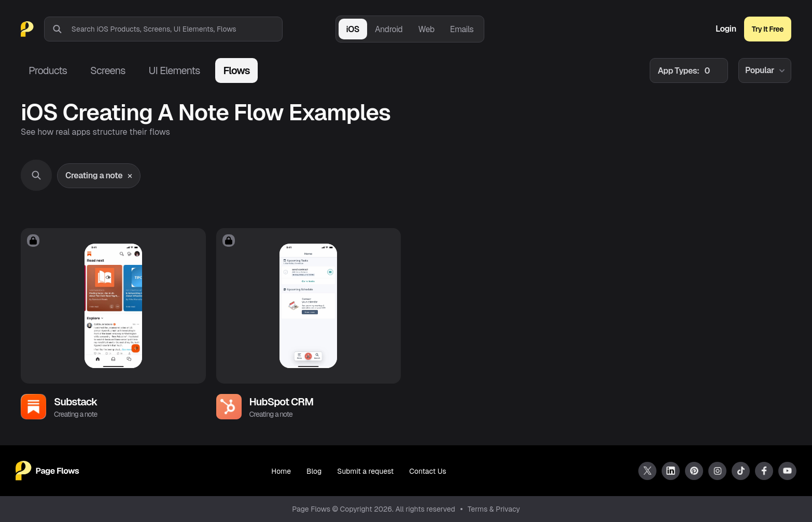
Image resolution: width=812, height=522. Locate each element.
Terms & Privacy (494, 509)
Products (48, 70)
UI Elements (174, 70)
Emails (462, 29)
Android (389, 29)
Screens (108, 70)
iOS (353, 29)
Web (426, 29)
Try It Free (768, 29)
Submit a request (365, 471)
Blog (314, 471)
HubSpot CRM (282, 402)
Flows (236, 70)
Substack (76, 402)
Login (726, 29)
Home (281, 471)
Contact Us (428, 471)
